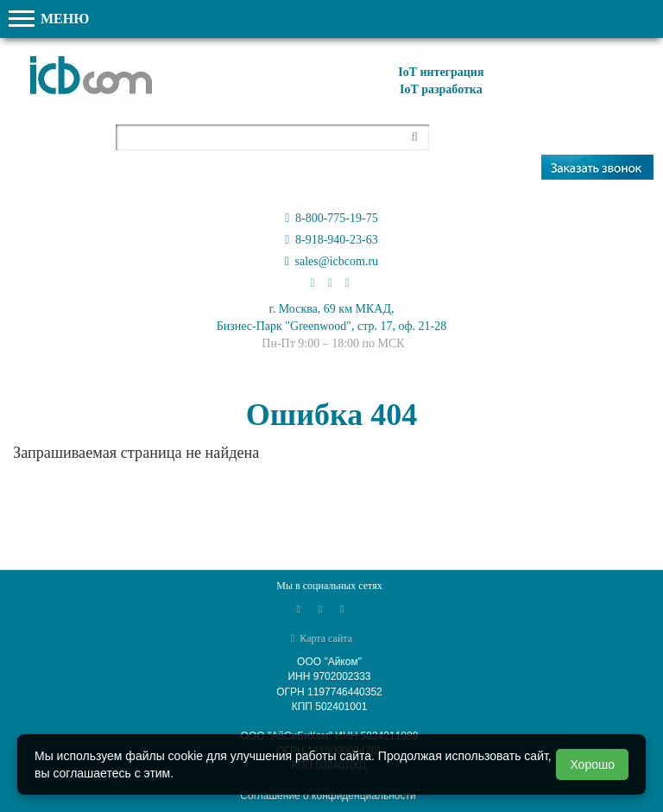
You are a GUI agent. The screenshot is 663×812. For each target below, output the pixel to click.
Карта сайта (322, 638)
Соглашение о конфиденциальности (328, 796)
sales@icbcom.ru (331, 261)
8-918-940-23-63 (331, 240)
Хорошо (592, 764)
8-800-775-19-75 (331, 218)
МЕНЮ (49, 19)
